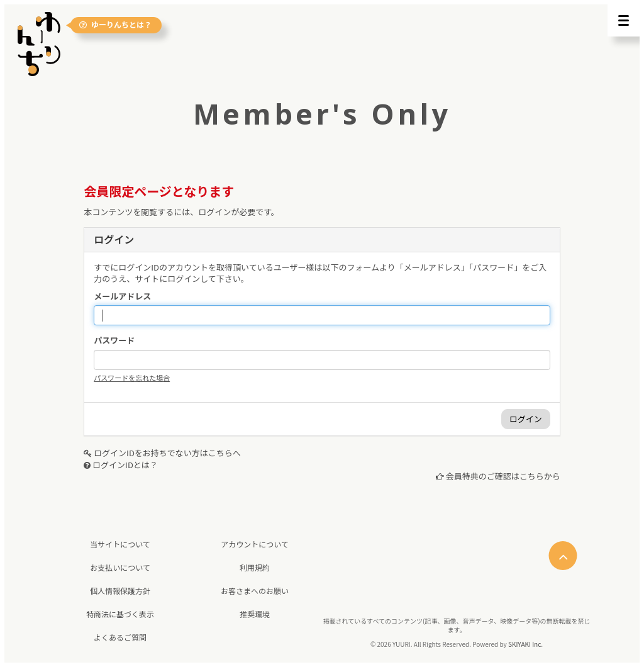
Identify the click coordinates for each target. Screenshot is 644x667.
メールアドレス (122, 296)
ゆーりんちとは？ (115, 25)
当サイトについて (120, 544)
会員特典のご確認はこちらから (503, 476)
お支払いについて (120, 567)
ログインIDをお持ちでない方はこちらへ (167, 453)
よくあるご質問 (120, 637)
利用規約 (255, 567)
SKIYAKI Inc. (525, 644)
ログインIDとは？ (125, 465)
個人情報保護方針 (120, 591)
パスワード (114, 340)
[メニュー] (624, 20)
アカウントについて (255, 544)
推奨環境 (255, 614)
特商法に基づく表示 (120, 614)
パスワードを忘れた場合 (132, 378)
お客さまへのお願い (255, 591)
